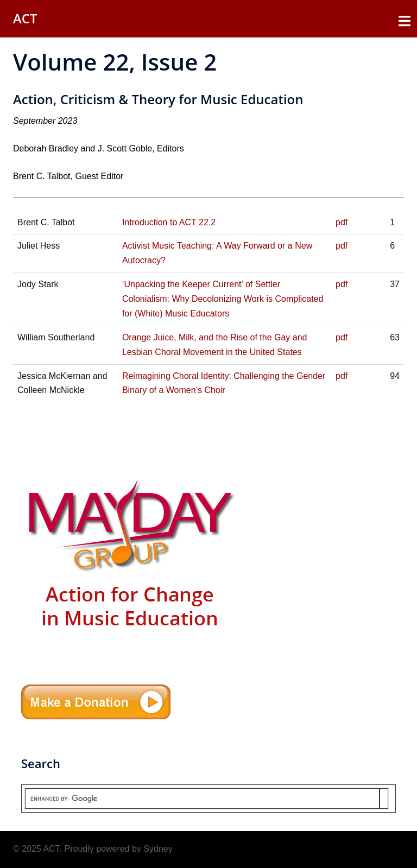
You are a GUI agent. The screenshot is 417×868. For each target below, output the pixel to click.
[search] (202, 799)
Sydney (158, 849)
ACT (25, 18)
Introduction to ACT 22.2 (169, 222)
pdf (342, 222)
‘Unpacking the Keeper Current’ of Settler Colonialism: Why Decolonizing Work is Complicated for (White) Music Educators (223, 299)
